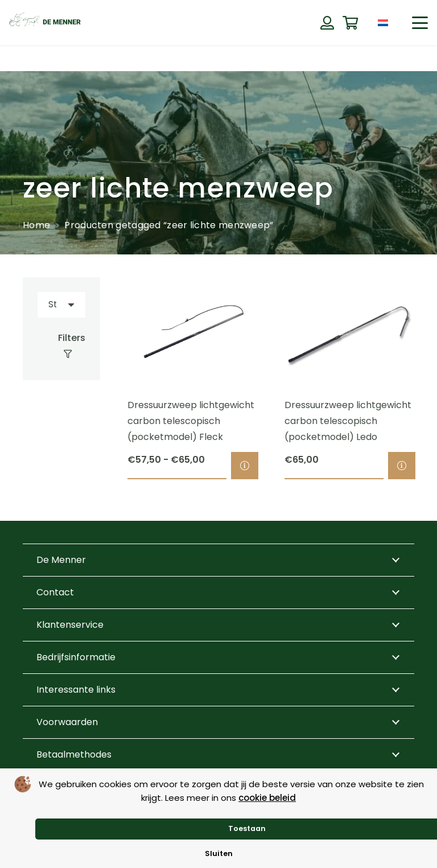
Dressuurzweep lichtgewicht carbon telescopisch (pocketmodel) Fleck (191, 421)
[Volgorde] (61, 305)
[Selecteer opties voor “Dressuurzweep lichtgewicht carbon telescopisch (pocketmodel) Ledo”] (402, 466)
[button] (420, 23)
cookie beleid (267, 798)
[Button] (327, 23)
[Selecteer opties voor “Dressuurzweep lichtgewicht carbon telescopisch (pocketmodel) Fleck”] (245, 466)
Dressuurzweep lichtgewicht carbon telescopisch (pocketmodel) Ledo (348, 421)
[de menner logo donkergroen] (45, 23)
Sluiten (219, 853)
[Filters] (61, 346)
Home (36, 225)
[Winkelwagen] (350, 23)
